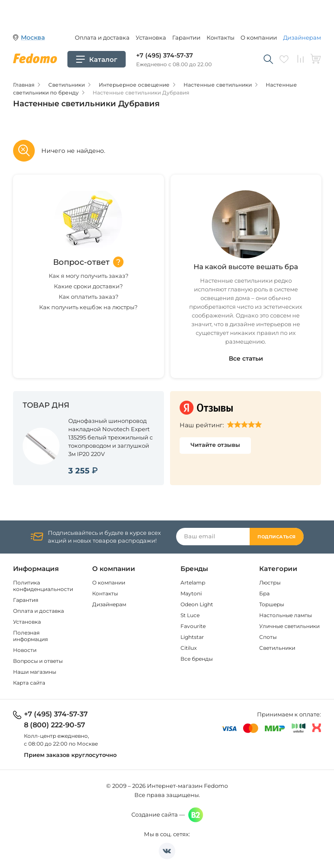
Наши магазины (35, 672)
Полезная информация (30, 636)
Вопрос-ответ (81, 262)
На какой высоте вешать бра (246, 267)
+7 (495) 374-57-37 (165, 55)
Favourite (193, 626)
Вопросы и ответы (38, 661)
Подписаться (277, 537)
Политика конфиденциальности (43, 586)
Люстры (270, 583)
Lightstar (192, 637)
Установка (151, 37)
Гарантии (186, 37)
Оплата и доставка (102, 37)
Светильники (277, 648)
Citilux (189, 648)
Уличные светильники (289, 626)
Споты (268, 637)
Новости (25, 650)
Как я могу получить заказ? (89, 276)
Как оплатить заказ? (89, 297)
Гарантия (26, 600)
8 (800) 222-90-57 (55, 725)
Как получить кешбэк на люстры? (88, 307)
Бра (264, 593)
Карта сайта (29, 683)
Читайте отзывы (215, 445)
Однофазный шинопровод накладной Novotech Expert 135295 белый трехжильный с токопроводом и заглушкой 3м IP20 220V (110, 437)
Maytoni (191, 593)
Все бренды (197, 659)
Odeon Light (197, 604)
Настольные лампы (286, 615)
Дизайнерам (302, 37)
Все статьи (246, 358)
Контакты (220, 37)
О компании (259, 37)
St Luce (190, 615)
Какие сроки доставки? (88, 286)
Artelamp (193, 583)
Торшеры (272, 604)
